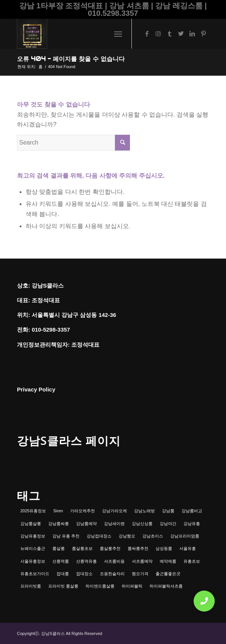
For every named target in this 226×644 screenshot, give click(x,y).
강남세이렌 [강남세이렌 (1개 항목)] (114, 524)
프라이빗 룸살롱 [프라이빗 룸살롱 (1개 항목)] (63, 586)
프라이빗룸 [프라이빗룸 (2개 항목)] (31, 586)
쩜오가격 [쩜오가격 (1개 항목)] (140, 574)
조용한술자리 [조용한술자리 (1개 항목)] (112, 574)
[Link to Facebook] (147, 34)
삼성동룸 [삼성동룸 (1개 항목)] (164, 548)
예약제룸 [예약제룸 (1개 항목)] (168, 561)
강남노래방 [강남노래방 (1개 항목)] (144, 511)
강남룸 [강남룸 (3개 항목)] (168, 511)
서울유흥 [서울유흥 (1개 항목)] (188, 548)
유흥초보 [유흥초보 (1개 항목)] (192, 561)
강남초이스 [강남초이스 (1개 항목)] (153, 536)
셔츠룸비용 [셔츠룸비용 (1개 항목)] (114, 561)
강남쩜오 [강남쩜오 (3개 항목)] (127, 536)
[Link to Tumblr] (169, 34)
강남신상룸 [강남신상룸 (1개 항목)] (142, 524)
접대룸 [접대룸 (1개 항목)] (63, 574)
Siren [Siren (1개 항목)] (58, 511)
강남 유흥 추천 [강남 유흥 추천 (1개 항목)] (66, 536)
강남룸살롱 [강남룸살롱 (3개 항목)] (31, 524)
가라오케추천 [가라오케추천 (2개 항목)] (82, 511)
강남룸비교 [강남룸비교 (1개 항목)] (192, 511)
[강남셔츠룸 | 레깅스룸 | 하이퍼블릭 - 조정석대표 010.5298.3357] (94, 33)
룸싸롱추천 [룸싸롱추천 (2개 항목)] (138, 548)
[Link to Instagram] (158, 34)
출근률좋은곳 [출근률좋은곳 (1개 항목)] (168, 574)
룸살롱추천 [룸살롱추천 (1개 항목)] (110, 548)
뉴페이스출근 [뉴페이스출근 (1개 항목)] (33, 548)
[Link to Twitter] (181, 34)
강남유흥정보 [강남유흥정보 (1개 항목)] (33, 536)
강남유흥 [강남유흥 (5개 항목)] (192, 524)
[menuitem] (118, 33)
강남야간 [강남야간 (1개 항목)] (168, 524)
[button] (204, 601)
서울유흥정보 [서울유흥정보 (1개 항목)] (33, 561)
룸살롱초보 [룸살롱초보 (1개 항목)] (82, 548)
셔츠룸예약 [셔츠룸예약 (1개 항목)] (142, 561)
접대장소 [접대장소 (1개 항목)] (84, 574)
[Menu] (118, 33)
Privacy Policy (36, 389)
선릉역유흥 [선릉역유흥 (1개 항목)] (86, 561)
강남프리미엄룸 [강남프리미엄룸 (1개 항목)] (185, 536)
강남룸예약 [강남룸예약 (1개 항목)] (86, 524)
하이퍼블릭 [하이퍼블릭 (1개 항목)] (132, 586)
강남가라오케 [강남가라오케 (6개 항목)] (115, 511)
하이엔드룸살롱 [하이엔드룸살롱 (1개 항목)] (100, 586)
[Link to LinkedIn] (192, 34)
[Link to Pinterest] (203, 34)
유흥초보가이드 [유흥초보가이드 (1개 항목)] (35, 574)
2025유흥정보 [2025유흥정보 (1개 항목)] (33, 511)
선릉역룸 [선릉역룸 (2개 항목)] (61, 561)
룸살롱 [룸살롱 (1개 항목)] (59, 548)
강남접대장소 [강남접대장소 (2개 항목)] (99, 536)
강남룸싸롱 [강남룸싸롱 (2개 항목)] (59, 524)
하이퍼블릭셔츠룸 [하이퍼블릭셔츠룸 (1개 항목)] (166, 586)
